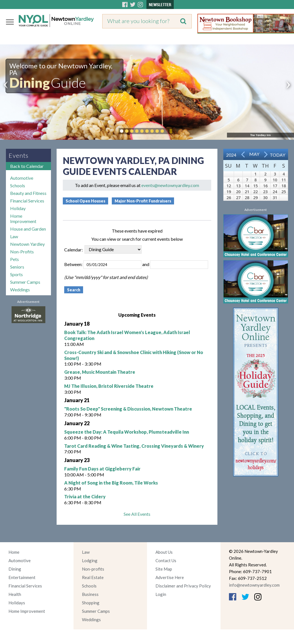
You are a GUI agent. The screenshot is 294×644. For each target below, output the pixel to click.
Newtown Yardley (27, 244)
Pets (15, 259)
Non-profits (93, 569)
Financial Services (27, 201)
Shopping (91, 603)
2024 (231, 155)
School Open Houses (85, 201)
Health (15, 594)
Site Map (164, 569)
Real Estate (93, 577)
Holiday (18, 208)
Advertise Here (170, 577)
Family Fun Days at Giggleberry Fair (102, 469)
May (254, 154)
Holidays (17, 603)
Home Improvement (23, 219)
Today (278, 155)
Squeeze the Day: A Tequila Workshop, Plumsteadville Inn (127, 432)
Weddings (20, 290)
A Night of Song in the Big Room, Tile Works (111, 483)
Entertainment (22, 577)
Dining (15, 569)
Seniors (17, 267)
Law (14, 236)
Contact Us (166, 560)
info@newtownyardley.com (254, 585)
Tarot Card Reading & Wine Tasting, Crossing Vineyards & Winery (134, 446)
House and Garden (28, 229)
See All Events (137, 514)
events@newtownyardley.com (170, 185)
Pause (171, 131)
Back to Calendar (27, 166)
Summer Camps (25, 282)
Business (90, 594)
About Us (164, 552)
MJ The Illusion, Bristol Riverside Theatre (109, 386)
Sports (16, 274)
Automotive (22, 178)
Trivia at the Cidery (85, 496)
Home (14, 552)
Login (161, 594)
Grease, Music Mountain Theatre (100, 372)
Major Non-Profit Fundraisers (143, 201)
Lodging (90, 560)
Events (19, 155)
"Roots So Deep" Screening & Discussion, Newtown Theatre (128, 409)
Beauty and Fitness (28, 193)
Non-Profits (22, 252)
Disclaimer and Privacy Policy (183, 586)
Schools (18, 185)
